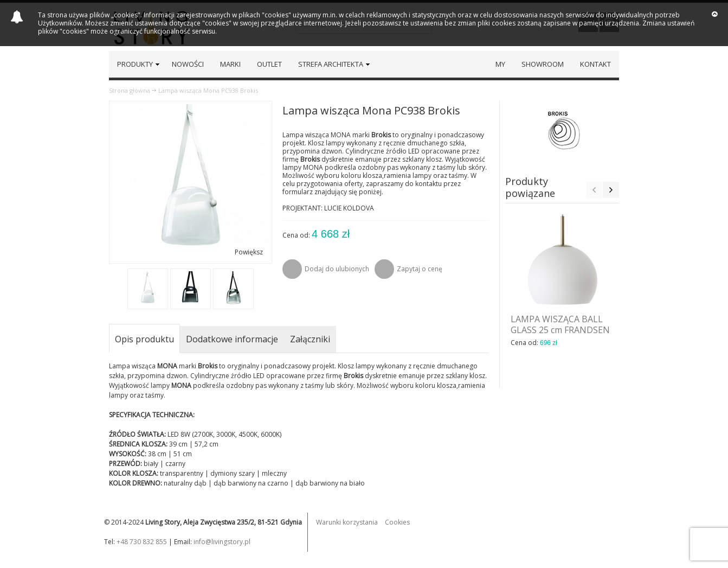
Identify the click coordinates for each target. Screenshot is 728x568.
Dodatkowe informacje (232, 339)
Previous (594, 190)
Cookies (397, 522)
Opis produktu (144, 339)
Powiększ (249, 252)
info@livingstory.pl (222, 542)
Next (611, 190)
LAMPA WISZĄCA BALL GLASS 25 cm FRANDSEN (560, 324)
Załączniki (310, 339)
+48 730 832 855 (142, 542)
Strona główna (130, 90)
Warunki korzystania (347, 522)
